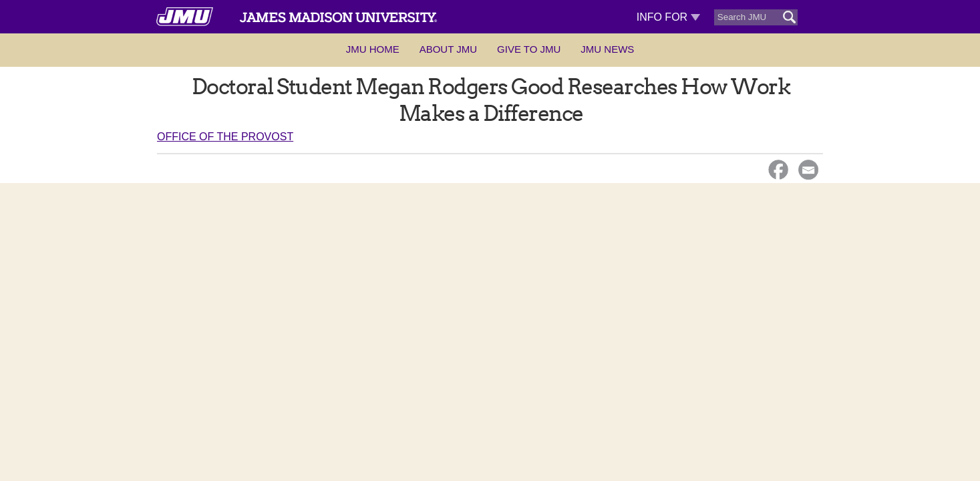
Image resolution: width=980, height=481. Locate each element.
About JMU (448, 49)
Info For (668, 17)
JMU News (607, 49)
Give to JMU (529, 49)
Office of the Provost (225, 137)
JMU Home (373, 49)
